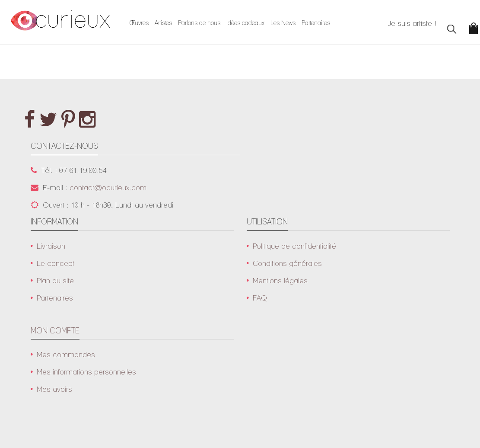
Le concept (56, 263)
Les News (283, 23)
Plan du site (55, 280)
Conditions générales (287, 263)
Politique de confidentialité (294, 246)
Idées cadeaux (245, 23)
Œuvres (139, 23)
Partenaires (316, 23)
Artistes (163, 23)
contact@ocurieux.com (108, 187)
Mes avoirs (54, 389)
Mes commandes (66, 354)
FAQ (260, 298)
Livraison (51, 246)
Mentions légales (280, 280)
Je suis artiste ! (412, 23)
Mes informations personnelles (86, 372)
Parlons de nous (199, 23)
